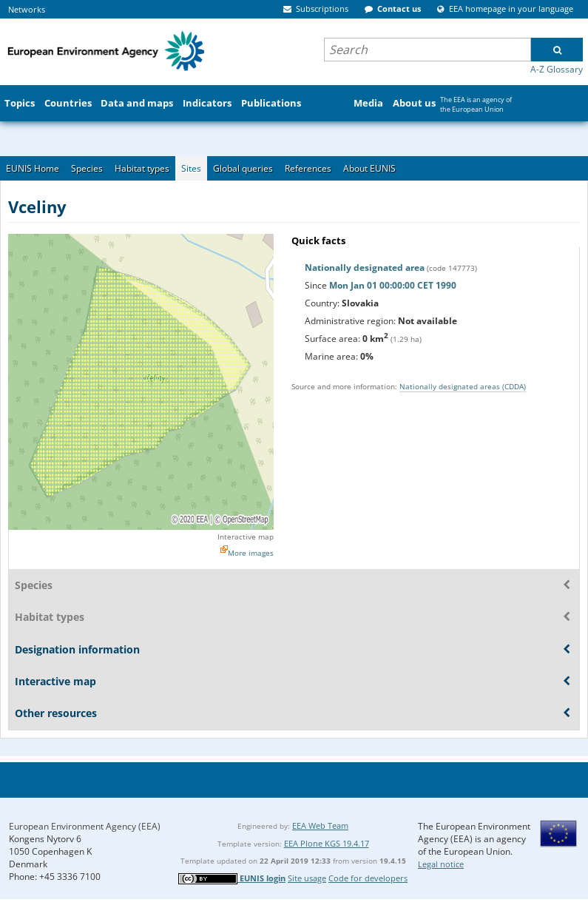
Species (87, 168)
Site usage (307, 878)
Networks (27, 9)
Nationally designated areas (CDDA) (463, 386)
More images (251, 553)
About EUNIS (369, 168)
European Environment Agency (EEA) (85, 826)
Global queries (243, 168)
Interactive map (246, 537)
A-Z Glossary (557, 69)
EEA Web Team (320, 825)
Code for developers (368, 878)
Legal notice (441, 864)
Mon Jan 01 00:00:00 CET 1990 (393, 285)
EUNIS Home (33, 168)
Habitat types (142, 168)
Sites (191, 168)
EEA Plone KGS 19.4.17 (327, 843)
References (308, 168)
